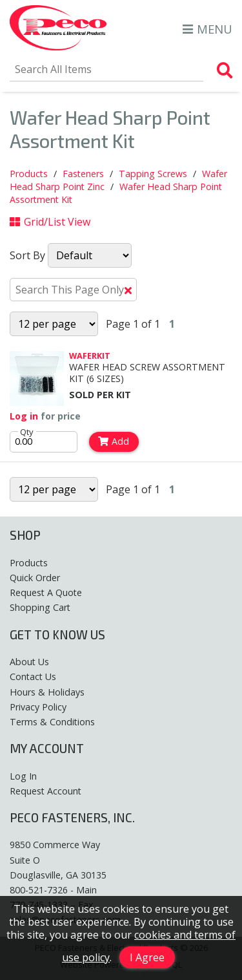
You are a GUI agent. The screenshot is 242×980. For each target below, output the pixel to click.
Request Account (45, 791)
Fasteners (83, 174)
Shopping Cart (40, 607)
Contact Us (33, 676)
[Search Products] (225, 70)
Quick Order (35, 578)
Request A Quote (46, 592)
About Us (29, 662)
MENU (207, 29)
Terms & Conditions (52, 722)
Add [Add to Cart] (114, 441)
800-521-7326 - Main (53, 890)
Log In (23, 776)
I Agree (147, 957)
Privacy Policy (38, 707)
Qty (27, 432)
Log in (24, 416)
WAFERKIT (90, 356)
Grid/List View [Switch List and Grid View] (50, 222)
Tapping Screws (153, 174)
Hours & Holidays (47, 692)
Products (29, 174)
